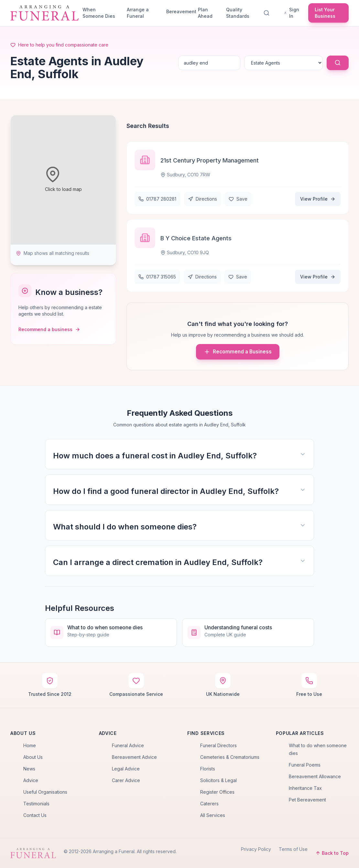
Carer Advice (126, 780)
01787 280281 (157, 199)
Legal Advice (126, 769)
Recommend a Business (238, 352)
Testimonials (36, 804)
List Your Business (325, 13)
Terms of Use (293, 849)
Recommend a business (49, 329)
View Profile (318, 199)
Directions (202, 199)
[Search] (268, 13)
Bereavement (180, 11)
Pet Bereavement (307, 800)
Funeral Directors (218, 745)
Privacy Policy (256, 849)
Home (30, 745)
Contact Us (35, 815)
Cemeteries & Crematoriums (230, 757)
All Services (213, 815)
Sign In (292, 13)
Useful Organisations (45, 792)
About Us (33, 757)
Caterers (209, 804)
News (29, 769)
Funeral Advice (128, 745)
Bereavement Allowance (315, 776)
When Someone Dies (99, 13)
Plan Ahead (205, 13)
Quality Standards (238, 13)
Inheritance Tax (305, 788)
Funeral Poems (305, 765)
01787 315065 (157, 277)
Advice (31, 780)
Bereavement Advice (134, 757)
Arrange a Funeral (138, 13)
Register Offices (217, 792)
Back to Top (332, 853)
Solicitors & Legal (218, 780)
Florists (208, 769)
